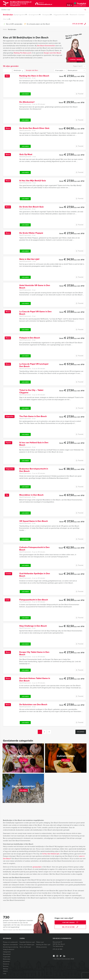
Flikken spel (40, 943)
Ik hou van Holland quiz (27, 946)
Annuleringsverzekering (10, 948)
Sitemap (5, 970)
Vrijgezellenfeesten (66, 15)
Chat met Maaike (70, 924)
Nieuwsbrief (7, 955)
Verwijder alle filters (32, 71)
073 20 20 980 (78, 25)
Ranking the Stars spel (43, 946)
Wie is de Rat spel (25, 948)
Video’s (5, 972)
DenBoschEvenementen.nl (26, 3)
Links (5, 975)
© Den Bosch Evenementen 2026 (63, 960)
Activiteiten (6, 963)
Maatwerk (7, 20)
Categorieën (7, 953)
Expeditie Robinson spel (27, 943)
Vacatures (6, 965)
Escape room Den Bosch (52, 54)
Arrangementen (37, 15)
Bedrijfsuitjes (8, 15)
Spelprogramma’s (21, 15)
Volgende (81, 733)
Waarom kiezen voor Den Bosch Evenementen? (18, 931)
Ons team (23, 20)
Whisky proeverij (41, 948)
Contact (15, 20)
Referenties (7, 960)
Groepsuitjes (51, 15)
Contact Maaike (76, 61)
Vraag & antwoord (9, 951)
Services (6, 967)
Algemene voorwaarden (10, 946)
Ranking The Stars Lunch (23, 54)
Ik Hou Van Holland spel (51, 855)
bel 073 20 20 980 (70, 928)
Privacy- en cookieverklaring (10, 943)
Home (5, 31)
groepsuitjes (37, 868)
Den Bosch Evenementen (46, 47)
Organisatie (7, 958)
